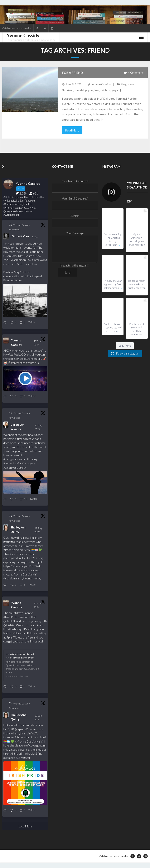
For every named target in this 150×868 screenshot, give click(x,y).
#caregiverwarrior (15, 459)
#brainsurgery (26, 463)
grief (91, 90)
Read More (72, 130)
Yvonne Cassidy (101, 84)
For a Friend (72, 73)
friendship (81, 90)
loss (97, 90)
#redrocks (32, 363)
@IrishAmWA (24, 546)
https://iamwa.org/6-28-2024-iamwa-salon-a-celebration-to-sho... (22, 570)
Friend (70, 90)
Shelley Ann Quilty (18, 529)
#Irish (12, 629)
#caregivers (11, 467)
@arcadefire (39, 350)
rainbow (106, 90)
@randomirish (12, 578)
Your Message (75, 236)
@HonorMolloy (32, 578)
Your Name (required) (75, 184)
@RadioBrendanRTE (29, 359)
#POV (7, 350)
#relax (22, 467)
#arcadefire (18, 363)
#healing (32, 459)
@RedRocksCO (16, 354)
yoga (115, 90)
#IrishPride (10, 617)
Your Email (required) (75, 202)
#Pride (7, 550)
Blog (124, 84)
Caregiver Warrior (17, 427)
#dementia (10, 463)
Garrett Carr (20, 236)
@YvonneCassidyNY (24, 574)
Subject (75, 219)
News (131, 84)
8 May (35, 237)
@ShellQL (9, 621)
